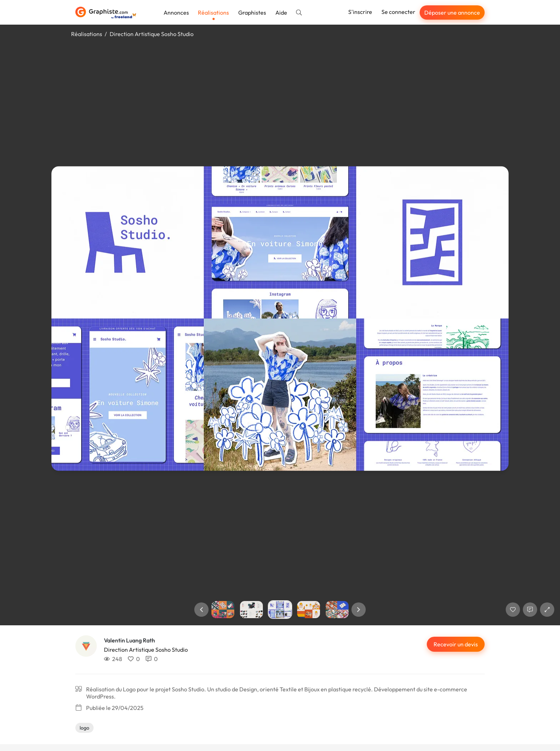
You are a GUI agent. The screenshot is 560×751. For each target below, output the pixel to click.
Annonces (176, 12)
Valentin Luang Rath (129, 640)
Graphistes (252, 12)
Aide (281, 12)
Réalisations (213, 12)
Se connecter (398, 12)
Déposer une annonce (452, 12)
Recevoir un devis (456, 644)
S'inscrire (360, 12)
